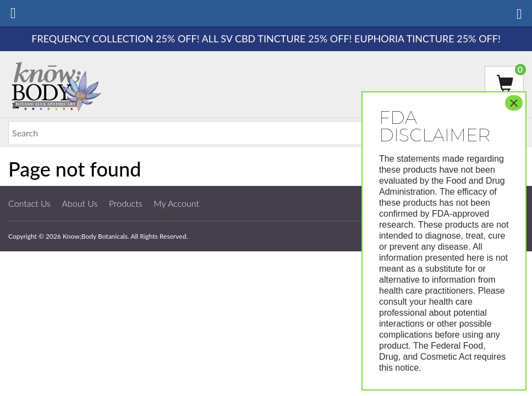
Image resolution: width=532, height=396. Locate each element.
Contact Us (29, 203)
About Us (80, 203)
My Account (176, 203)
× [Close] (514, 103)
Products (126, 203)
